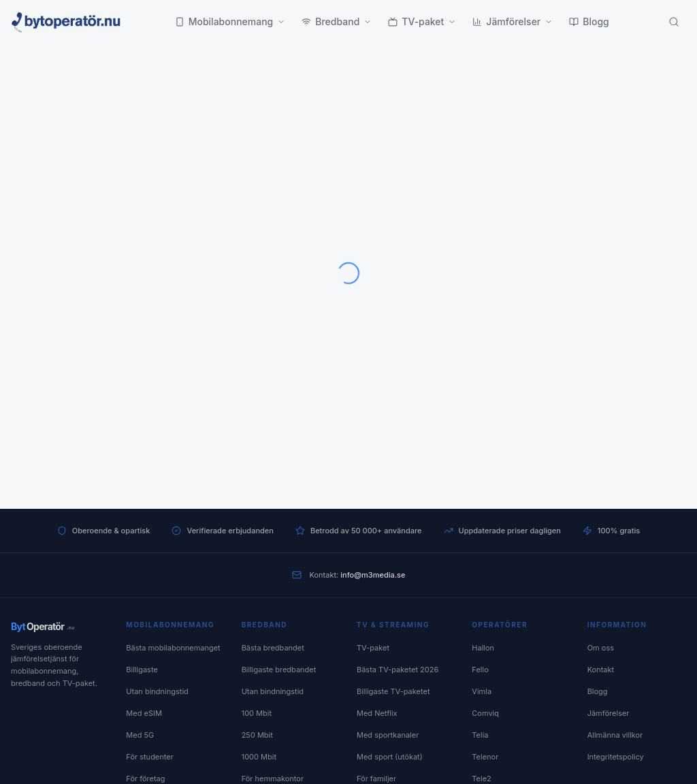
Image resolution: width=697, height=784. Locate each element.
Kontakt (601, 670)
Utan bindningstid (157, 691)
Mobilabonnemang (230, 21)
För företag (145, 779)
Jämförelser (513, 21)
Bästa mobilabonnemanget (173, 648)
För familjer (376, 779)
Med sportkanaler (388, 735)
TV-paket (422, 21)
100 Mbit (257, 713)
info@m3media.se (373, 575)
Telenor (485, 757)
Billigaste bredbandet (279, 670)
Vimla (482, 691)
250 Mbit (257, 735)
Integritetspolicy (616, 757)
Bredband (337, 21)
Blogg (589, 21)
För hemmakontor (273, 779)
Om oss (601, 648)
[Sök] (674, 22)
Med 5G (140, 735)
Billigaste (142, 670)
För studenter (150, 757)
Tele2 (481, 779)
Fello (480, 670)
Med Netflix (377, 713)
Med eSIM (144, 713)
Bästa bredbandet (273, 648)
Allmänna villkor (615, 735)
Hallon (483, 648)
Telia (480, 735)
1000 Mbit (259, 757)
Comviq (485, 713)
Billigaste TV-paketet (393, 691)
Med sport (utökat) (390, 757)
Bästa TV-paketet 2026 (398, 670)
